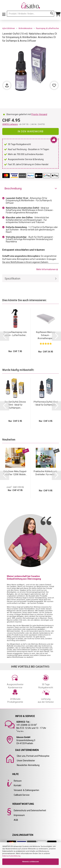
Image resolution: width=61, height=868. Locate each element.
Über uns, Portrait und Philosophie (33, 756)
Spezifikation (12, 279)
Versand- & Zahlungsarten (26, 790)
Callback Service (22, 795)
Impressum (19, 815)
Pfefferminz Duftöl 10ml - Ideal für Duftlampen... (46, 403)
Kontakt (18, 785)
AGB (16, 820)
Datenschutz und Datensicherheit (30, 810)
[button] (5, 336)
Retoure (18, 781)
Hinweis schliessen (30, 862)
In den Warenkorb (30, 131)
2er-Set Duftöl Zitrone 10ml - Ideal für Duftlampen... (15, 405)
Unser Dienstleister (26, 761)
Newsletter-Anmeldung (28, 765)
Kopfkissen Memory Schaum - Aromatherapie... (46, 335)
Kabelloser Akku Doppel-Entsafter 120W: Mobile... (15, 473)
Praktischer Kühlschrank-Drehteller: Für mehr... (46, 473)
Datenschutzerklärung (11, 856)
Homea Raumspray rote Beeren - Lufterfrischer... (15, 334)
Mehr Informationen (47, 269)
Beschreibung (13, 188)
